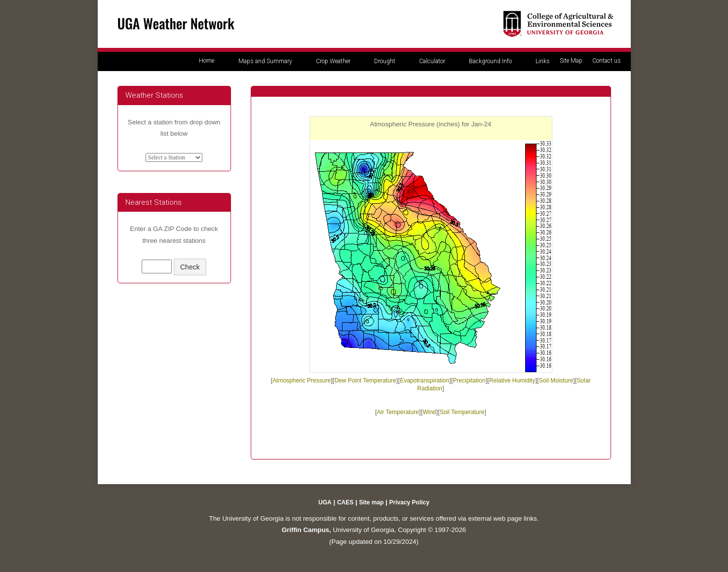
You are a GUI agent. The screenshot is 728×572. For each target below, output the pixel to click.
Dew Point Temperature (365, 381)
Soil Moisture (556, 381)
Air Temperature (398, 412)
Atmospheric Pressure (302, 381)
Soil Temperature (462, 412)
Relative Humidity (512, 381)
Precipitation (469, 381)
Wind (429, 412)
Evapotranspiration (424, 381)
